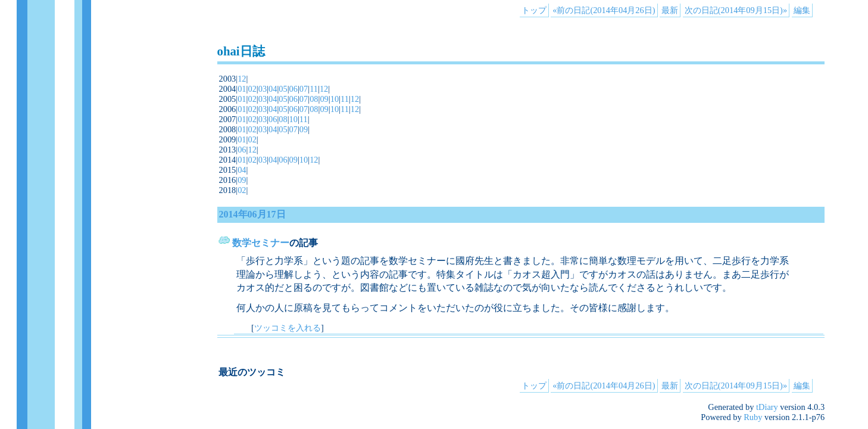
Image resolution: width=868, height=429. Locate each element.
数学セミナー (261, 243)
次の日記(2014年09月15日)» (736, 10)
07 (304, 89)
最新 (670, 10)
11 (314, 89)
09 (324, 99)
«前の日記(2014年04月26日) (604, 10)
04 (273, 89)
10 (335, 99)
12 (242, 79)
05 (283, 89)
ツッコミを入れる (288, 328)
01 (242, 89)
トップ (534, 10)
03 (263, 89)
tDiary (767, 407)
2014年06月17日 (252, 214)
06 (294, 89)
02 (252, 89)
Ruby (753, 417)
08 (314, 99)
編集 (802, 10)
